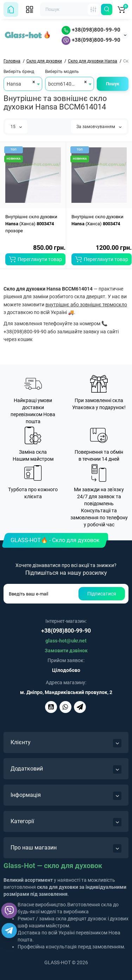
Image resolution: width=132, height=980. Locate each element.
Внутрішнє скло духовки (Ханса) (98, 220)
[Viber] (9, 911)
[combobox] (23, 84)
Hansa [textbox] (14, 84)
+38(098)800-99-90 (91, 30)
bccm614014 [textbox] (63, 84)
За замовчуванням (99, 127)
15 (16, 127)
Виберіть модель (62, 72)
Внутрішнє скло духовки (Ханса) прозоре (31, 224)
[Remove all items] (33, 82)
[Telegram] (9, 931)
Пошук (113, 84)
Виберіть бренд (19, 72)
